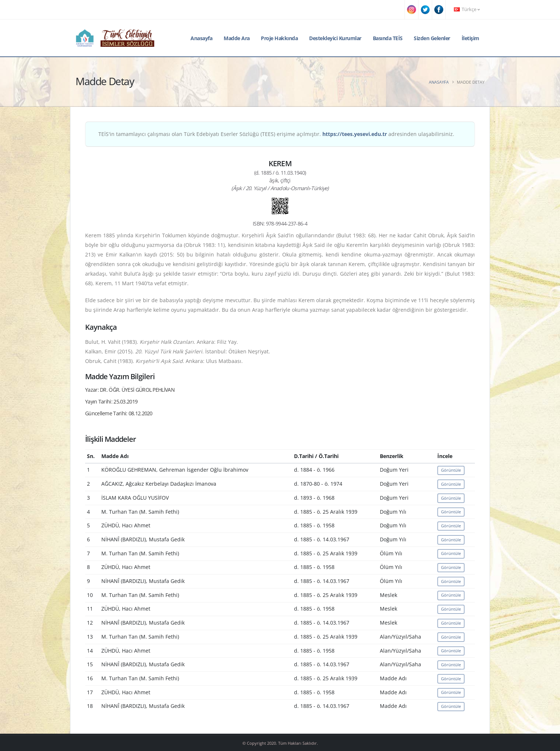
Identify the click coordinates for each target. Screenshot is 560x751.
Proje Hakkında (279, 38)
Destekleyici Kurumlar (335, 38)
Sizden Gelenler (432, 38)
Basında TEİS (388, 38)
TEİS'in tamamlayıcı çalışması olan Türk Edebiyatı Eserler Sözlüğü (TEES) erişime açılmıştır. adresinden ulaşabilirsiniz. (276, 134)
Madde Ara (237, 38)
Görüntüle (451, 470)
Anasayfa (201, 38)
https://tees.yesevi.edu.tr (355, 134)
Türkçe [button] (467, 9)
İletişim (470, 38)
